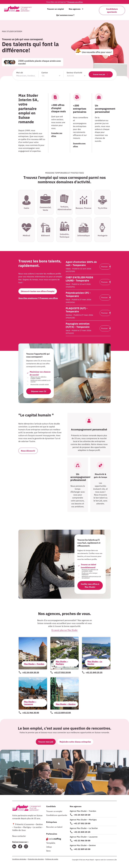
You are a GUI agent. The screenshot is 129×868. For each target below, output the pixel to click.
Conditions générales (19, 859)
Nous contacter (19, 836)
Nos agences (76, 9)
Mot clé (20, 73)
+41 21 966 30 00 (82, 841)
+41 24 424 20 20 (82, 815)
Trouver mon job (101, 74)
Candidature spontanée (57, 815)
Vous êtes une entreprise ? (65, 2)
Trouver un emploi (55, 9)
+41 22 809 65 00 (82, 849)
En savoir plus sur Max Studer (65, 630)
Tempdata (51, 843)
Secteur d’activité (74, 73)
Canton (45, 73)
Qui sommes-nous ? (65, 15)
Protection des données (36, 859)
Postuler (106, 267)
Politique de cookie (52, 859)
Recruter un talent (54, 827)
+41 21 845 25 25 (82, 832)
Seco (48, 851)
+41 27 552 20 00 (82, 823)
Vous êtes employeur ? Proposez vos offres (38, 298)
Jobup (49, 847)
